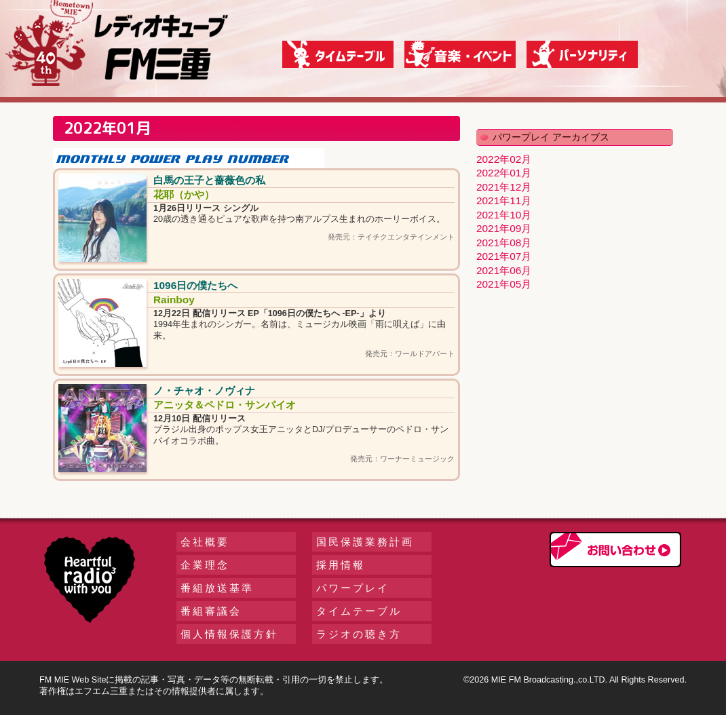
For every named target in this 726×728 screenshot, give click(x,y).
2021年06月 (504, 270)
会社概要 (205, 542)
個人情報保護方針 (229, 634)
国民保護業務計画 (365, 542)
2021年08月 (504, 243)
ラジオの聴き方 (359, 634)
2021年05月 (504, 284)
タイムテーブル (359, 611)
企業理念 (205, 565)
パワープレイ (353, 588)
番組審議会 (211, 611)
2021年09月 (504, 228)
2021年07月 (504, 256)
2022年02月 (504, 159)
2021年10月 (504, 215)
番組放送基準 (217, 588)
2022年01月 (504, 173)
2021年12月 (504, 187)
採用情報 (341, 565)
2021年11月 (504, 200)
